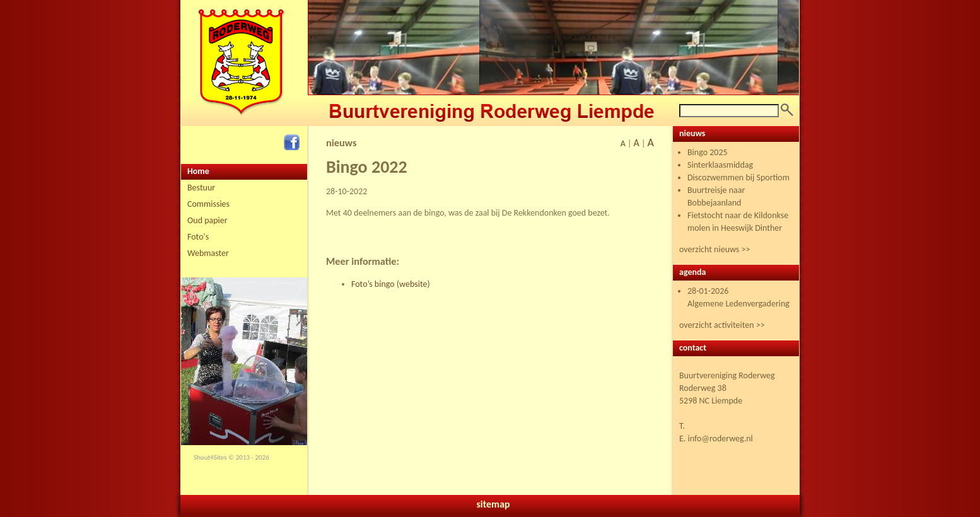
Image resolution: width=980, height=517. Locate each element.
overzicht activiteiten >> (722, 325)
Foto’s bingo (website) (391, 284)
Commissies (208, 204)
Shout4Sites (210, 457)
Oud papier (207, 220)
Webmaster (208, 253)
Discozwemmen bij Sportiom (738, 177)
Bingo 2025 (708, 152)
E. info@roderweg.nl (716, 439)
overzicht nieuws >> (715, 249)
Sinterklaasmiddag (720, 165)
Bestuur (201, 188)
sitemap (493, 504)
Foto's (198, 237)
